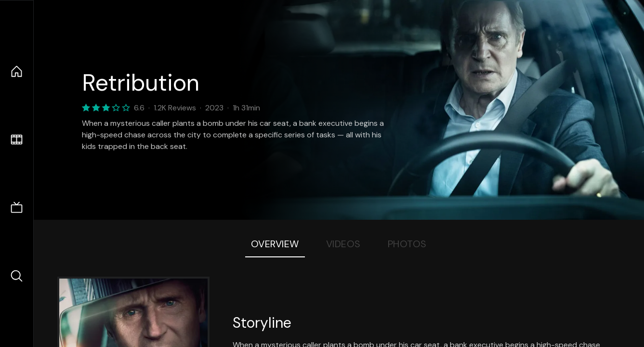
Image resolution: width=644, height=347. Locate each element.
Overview (275, 244)
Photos (407, 244)
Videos (343, 244)
